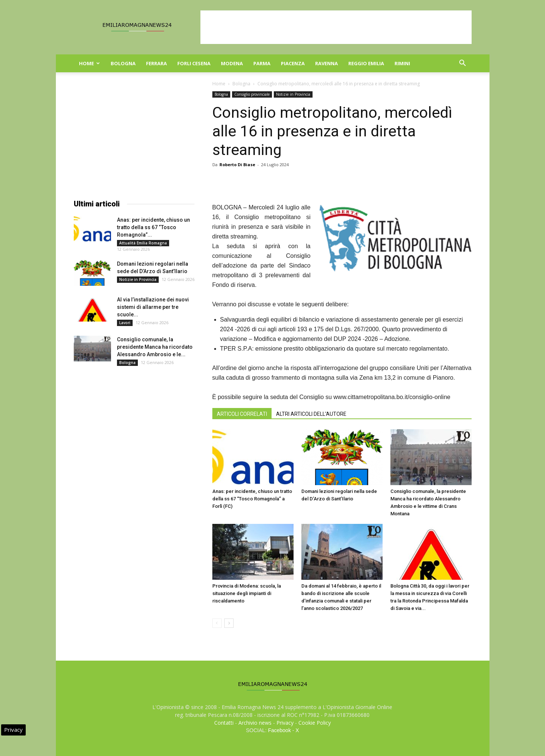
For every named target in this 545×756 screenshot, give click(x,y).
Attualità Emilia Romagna (143, 243)
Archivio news (255, 723)
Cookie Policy (315, 723)
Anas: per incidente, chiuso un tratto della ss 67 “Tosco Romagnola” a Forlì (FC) (252, 499)
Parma (262, 63)
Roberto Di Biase (237, 165)
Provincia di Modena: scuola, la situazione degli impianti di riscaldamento (247, 593)
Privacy (285, 723)
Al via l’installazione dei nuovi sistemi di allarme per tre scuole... (153, 307)
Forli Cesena (194, 63)
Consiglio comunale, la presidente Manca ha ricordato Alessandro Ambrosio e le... (155, 347)
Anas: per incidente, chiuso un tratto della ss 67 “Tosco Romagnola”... (153, 227)
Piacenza (293, 63)
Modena (232, 63)
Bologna (123, 63)
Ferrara (156, 63)
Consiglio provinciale (252, 94)
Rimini (402, 63)
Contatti (224, 723)
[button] (463, 64)
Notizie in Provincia (293, 94)
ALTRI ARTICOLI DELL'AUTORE (311, 414)
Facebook (279, 730)
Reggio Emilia (366, 63)
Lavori (125, 323)
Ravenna (327, 63)
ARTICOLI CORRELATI (242, 414)
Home (89, 63)
